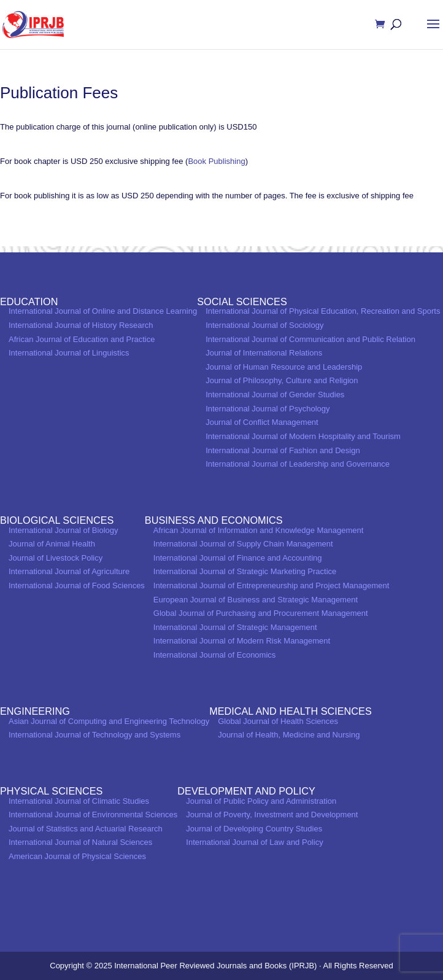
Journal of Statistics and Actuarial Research (86, 829)
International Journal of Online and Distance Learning (103, 311)
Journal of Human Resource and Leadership (284, 367)
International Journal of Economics (214, 655)
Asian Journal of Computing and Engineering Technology (109, 721)
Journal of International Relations (264, 353)
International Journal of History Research (81, 325)
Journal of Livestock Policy (56, 558)
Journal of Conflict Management (262, 422)
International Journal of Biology (64, 530)
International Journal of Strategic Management (235, 627)
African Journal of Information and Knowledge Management (259, 530)
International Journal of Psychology (268, 409)
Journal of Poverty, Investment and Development (272, 815)
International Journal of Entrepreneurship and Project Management (271, 585)
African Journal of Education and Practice (82, 339)
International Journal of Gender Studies (275, 395)
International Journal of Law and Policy (254, 842)
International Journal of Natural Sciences (80, 842)
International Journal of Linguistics (69, 353)
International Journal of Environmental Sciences (93, 815)
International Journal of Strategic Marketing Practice (245, 571)
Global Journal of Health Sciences (278, 721)
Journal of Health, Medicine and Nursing (289, 735)
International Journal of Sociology (264, 325)
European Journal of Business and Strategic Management (256, 600)
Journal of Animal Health (52, 544)
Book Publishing (216, 161)
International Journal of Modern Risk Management (242, 641)
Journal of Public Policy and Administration (261, 801)
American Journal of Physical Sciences (77, 856)
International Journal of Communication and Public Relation (310, 339)
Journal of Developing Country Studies (254, 829)
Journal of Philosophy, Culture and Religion (282, 380)
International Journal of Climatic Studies (79, 801)
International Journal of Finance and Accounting (238, 558)
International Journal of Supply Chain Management (243, 544)
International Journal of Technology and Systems (94, 735)
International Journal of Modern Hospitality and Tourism (303, 436)
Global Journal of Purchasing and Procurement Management (261, 613)
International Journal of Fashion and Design (283, 450)
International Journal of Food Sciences (77, 585)
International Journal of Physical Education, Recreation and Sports (323, 311)
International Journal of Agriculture (69, 571)
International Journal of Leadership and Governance (298, 464)
